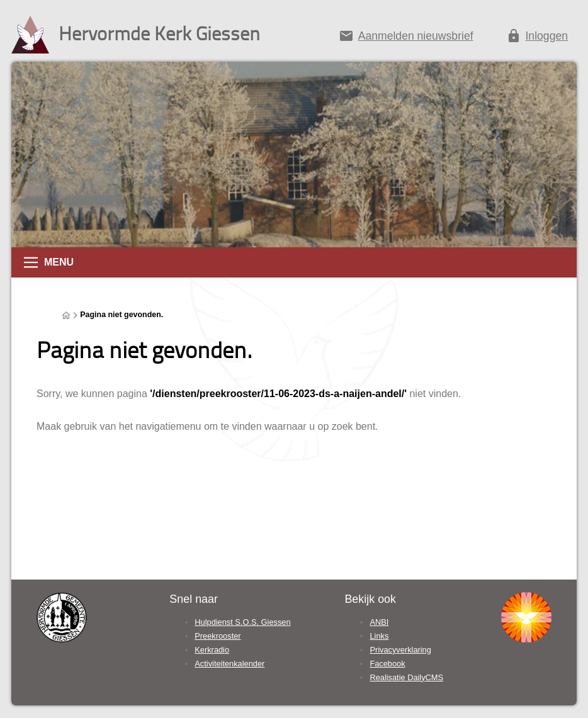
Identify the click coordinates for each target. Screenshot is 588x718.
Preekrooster (218, 636)
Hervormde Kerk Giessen (159, 33)
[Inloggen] (537, 38)
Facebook (387, 664)
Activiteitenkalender (229, 664)
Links (379, 636)
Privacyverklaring (400, 650)
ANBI (379, 622)
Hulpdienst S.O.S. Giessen (242, 622)
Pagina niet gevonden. (122, 315)
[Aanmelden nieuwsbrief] (406, 38)
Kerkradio (212, 650)
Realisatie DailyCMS (406, 677)
